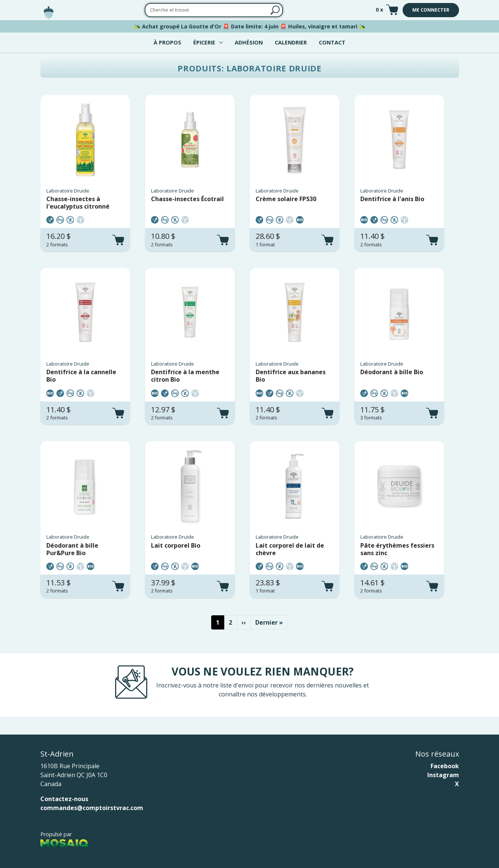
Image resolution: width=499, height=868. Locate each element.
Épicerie (204, 42)
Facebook (445, 766)
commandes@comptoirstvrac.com (92, 808)
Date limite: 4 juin (255, 26)
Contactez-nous (64, 799)
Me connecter (431, 10)
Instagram (443, 775)
